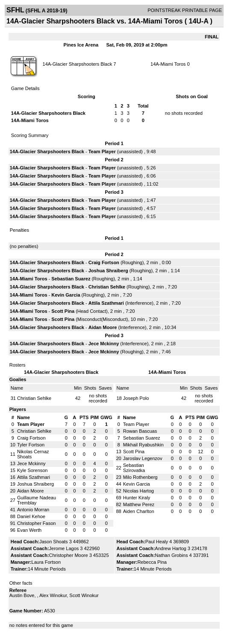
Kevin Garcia (66, 295)
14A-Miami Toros (168, 64)
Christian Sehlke (107, 287)
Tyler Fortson (31, 445)
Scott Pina (63, 311)
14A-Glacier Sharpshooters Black (78, 64)
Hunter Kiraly (137, 498)
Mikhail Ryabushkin (143, 445)
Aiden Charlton (139, 511)
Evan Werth (29, 530)
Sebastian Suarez (71, 279)
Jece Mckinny (104, 344)
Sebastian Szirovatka (134, 468)
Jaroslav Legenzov (143, 458)
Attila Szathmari (106, 303)
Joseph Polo (136, 398)
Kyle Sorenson (32, 470)
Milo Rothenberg (140, 477)
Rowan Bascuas (140, 431)
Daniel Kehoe (31, 516)
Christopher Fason (37, 523)
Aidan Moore (103, 327)
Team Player (102, 152)
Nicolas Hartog (139, 491)
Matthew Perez (139, 504)
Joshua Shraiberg (108, 271)
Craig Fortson (104, 262)
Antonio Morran (33, 510)
